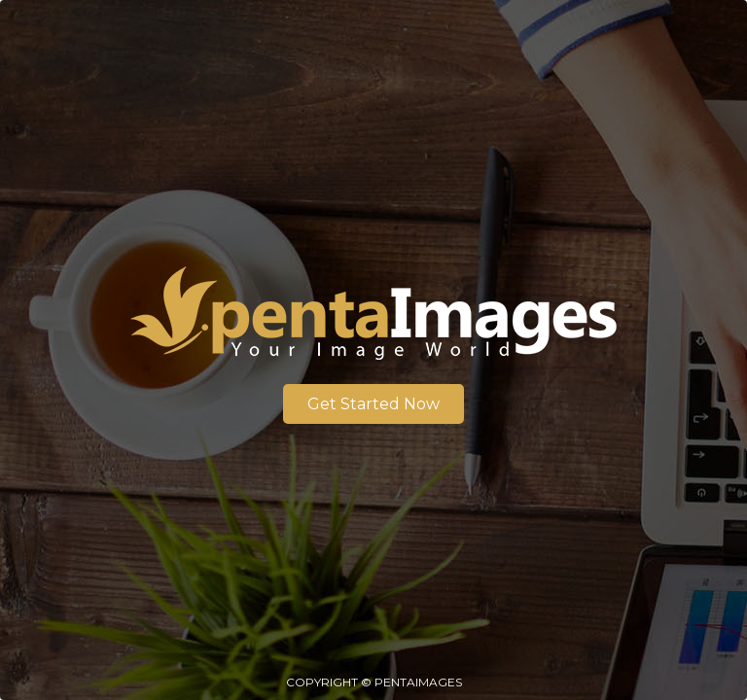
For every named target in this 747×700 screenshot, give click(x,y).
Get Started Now (373, 404)
